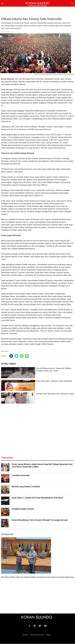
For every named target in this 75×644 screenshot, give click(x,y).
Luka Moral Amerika (21, 475)
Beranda (25, 635)
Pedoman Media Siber (37, 635)
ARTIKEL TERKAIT (9, 364)
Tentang (48, 635)
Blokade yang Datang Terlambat (26, 487)
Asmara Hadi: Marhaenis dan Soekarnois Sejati (55, 394)
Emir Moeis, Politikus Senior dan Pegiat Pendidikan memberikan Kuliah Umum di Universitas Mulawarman (37, 577)
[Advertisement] (37, 429)
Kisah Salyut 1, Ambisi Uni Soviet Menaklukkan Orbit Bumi (37, 498)
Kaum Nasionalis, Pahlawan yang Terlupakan (54, 381)
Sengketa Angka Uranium (23, 509)
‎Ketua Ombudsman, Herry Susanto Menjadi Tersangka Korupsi (40, 520)
